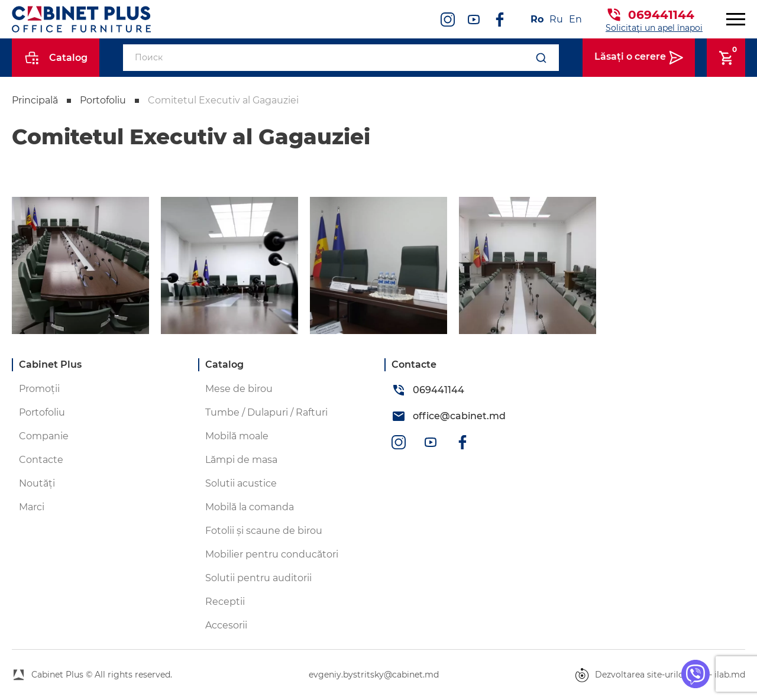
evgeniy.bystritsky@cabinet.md (374, 675)
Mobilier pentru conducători (272, 554)
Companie (44, 436)
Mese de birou (239, 389)
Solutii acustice (241, 483)
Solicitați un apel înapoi (654, 28)
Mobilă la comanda (250, 507)
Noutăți (37, 483)
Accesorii (226, 625)
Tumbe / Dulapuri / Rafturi (266, 412)
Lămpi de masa (241, 460)
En (575, 19)
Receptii (225, 602)
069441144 (661, 15)
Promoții (39, 389)
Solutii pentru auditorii (258, 578)
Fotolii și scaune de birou (264, 531)
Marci (32, 507)
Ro (537, 19)
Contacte (41, 460)
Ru (556, 19)
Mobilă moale (237, 436)
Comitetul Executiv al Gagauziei (223, 100)
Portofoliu (103, 100)
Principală (35, 100)
